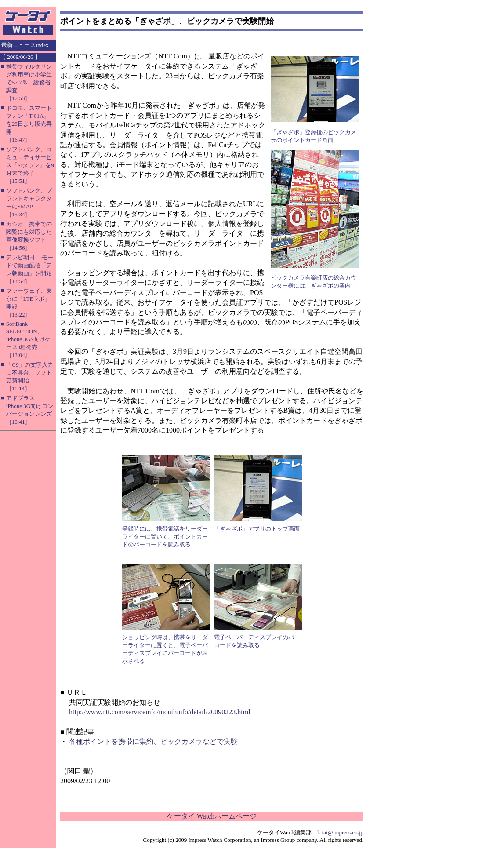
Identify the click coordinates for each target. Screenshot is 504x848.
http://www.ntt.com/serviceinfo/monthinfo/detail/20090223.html (160, 712)
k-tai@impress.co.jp (340, 832)
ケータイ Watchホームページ (212, 816)
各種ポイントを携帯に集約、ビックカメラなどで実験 (153, 741)
